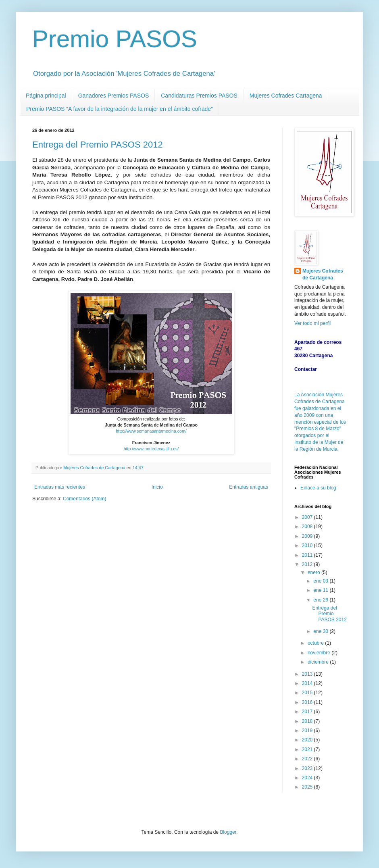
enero (314, 572)
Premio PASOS (115, 39)
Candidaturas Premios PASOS (199, 96)
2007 (308, 517)
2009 (308, 536)
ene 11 (321, 590)
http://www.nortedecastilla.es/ (151, 449)
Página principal (46, 96)
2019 (308, 731)
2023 (308, 768)
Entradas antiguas (249, 487)
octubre (316, 643)
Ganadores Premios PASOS (114, 96)
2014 (308, 683)
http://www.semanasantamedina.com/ (151, 431)
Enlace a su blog (318, 488)
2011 (308, 555)
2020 (308, 740)
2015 (308, 693)
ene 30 (321, 631)
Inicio (157, 487)
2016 (308, 702)
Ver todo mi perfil (312, 323)
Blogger (228, 832)
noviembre (320, 653)
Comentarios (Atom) (84, 499)
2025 (308, 787)
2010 (308, 545)
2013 (308, 674)
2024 (308, 778)
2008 (308, 527)
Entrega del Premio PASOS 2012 (98, 145)
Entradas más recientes (60, 487)
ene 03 (321, 581)
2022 (308, 759)
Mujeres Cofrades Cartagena (286, 96)
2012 (308, 564)
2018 (308, 721)
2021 (308, 749)
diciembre (319, 662)
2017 (308, 712)
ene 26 (321, 600)
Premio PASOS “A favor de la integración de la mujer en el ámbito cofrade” (120, 109)
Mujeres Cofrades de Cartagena (323, 274)
